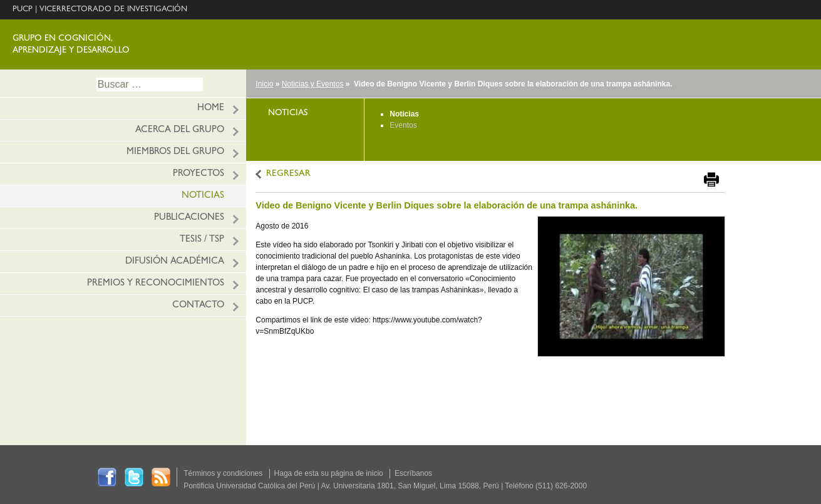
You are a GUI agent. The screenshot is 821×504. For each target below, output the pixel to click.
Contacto (198, 306)
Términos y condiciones (223, 473)
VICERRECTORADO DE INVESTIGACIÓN (113, 10)
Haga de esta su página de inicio (329, 473)
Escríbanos (413, 473)
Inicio (264, 84)
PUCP (23, 10)
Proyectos (199, 174)
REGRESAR (288, 174)
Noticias (203, 196)
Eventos (403, 125)
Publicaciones (189, 218)
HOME (211, 109)
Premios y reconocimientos (156, 284)
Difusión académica (175, 262)
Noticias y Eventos (313, 84)
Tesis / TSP (202, 240)
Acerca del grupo (180, 131)
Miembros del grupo (175, 152)
